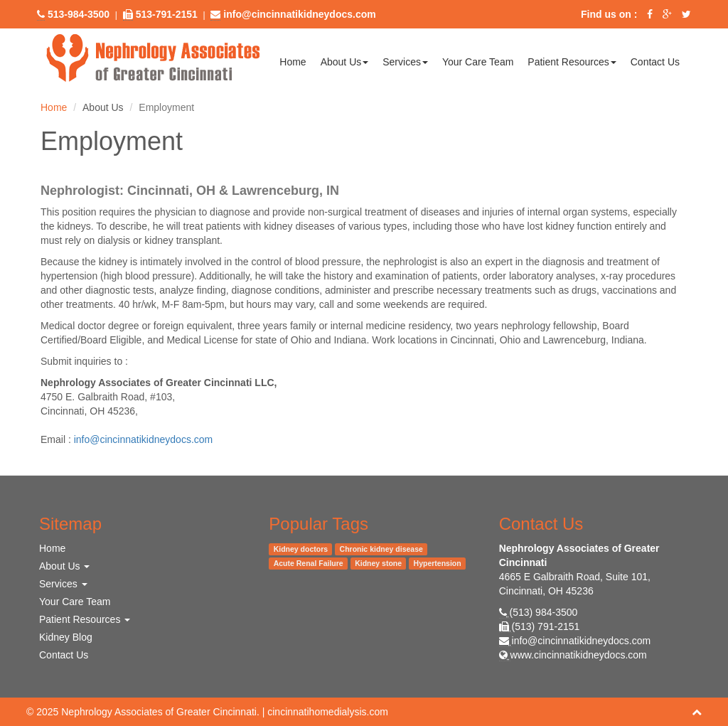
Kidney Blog (66, 637)
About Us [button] (345, 62)
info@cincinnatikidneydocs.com (144, 439)
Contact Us (655, 62)
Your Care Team (478, 62)
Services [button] (405, 62)
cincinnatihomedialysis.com (328, 712)
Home (293, 62)
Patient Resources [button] (572, 62)
